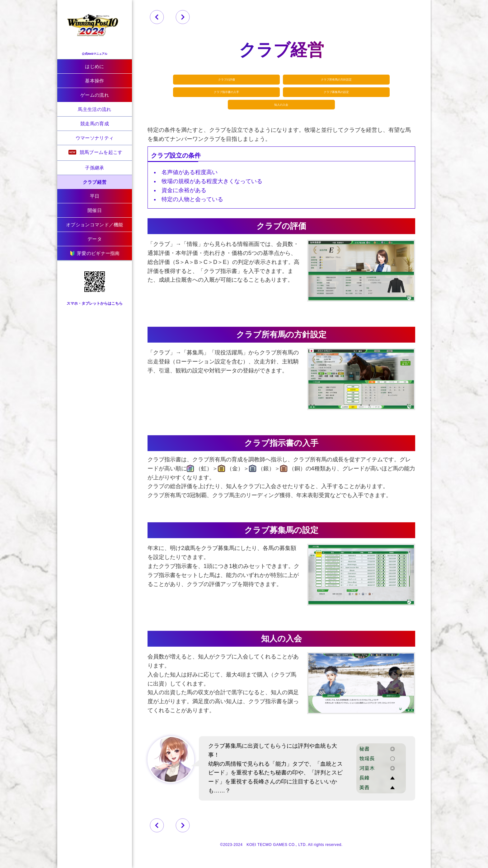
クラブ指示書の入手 (233, 96)
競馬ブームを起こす (95, 152)
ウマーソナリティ (95, 138)
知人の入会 (282, 112)
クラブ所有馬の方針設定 (330, 81)
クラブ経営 (95, 182)
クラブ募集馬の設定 (330, 96)
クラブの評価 (233, 81)
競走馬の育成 (95, 124)
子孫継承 (94, 168)
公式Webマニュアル (94, 50)
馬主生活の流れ (94, 109)
